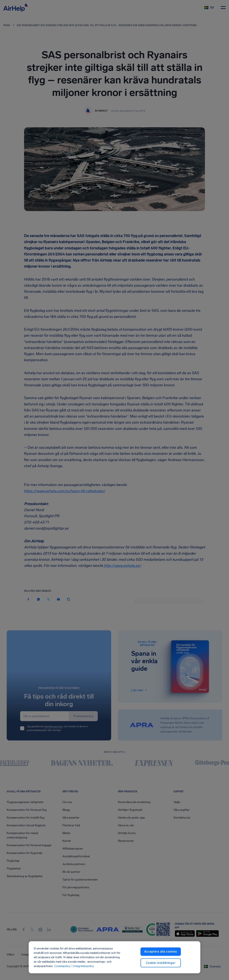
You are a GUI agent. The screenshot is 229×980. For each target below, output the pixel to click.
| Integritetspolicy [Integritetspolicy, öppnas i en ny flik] (83, 966)
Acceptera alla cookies (161, 952)
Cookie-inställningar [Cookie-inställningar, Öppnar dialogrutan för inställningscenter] (161, 963)
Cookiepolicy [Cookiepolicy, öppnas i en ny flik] (62, 966)
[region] (115, 957)
